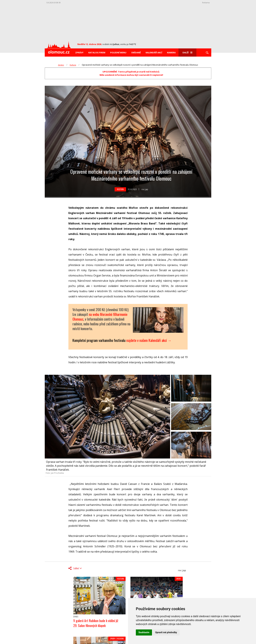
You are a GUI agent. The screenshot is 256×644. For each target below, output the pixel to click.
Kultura (73, 65)
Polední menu (118, 53)
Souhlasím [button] (144, 632)
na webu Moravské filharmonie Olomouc (100, 317)
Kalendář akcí (154, 53)
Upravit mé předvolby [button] (166, 632)
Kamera (171, 53)
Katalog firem (97, 53)
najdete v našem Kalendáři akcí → (149, 340)
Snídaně (136, 53)
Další (187, 53)
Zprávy (79, 53)
